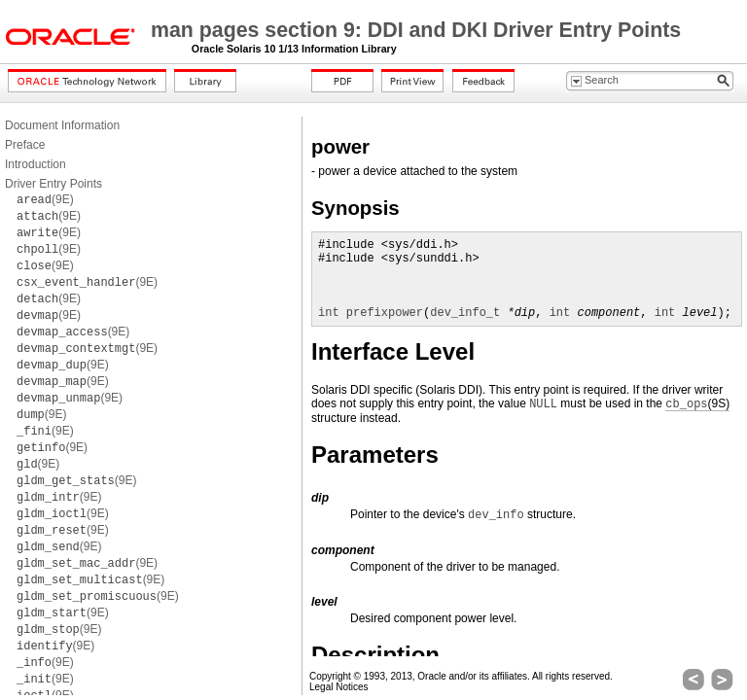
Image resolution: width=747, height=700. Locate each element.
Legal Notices (339, 687)
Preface (25, 145)
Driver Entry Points (53, 184)
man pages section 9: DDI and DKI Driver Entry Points (416, 30)
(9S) (697, 404)
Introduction (36, 164)
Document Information (62, 125)
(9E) (45, 199)
